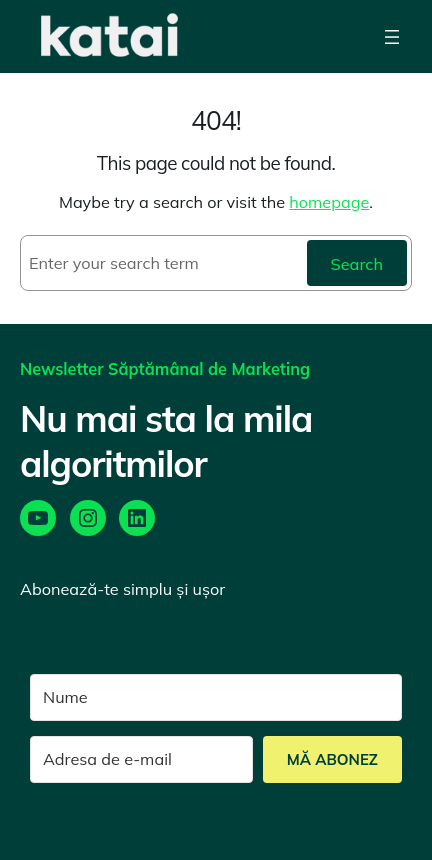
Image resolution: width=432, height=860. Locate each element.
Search (357, 264)
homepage (329, 202)
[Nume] (216, 697)
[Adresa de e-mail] (141, 759)
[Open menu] (392, 36)
